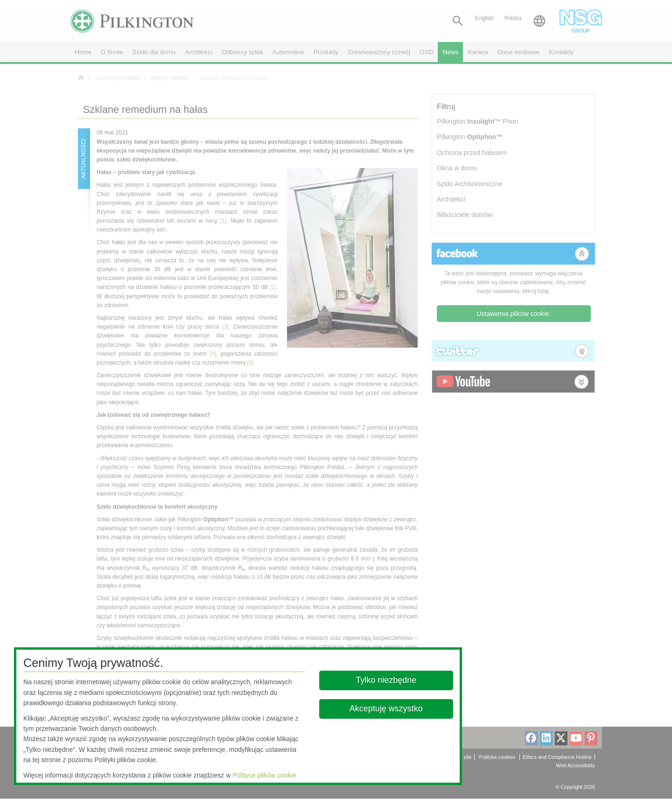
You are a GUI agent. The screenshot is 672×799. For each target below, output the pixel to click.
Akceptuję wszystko (386, 708)
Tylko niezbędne (386, 680)
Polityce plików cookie (264, 775)
